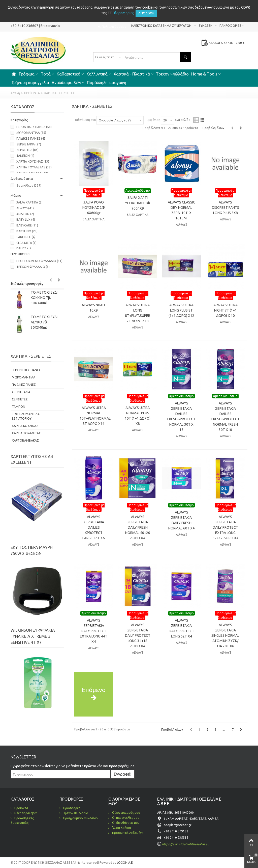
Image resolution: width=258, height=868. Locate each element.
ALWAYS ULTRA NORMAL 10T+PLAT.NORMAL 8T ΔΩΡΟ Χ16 (94, 416)
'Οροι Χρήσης (121, 828)
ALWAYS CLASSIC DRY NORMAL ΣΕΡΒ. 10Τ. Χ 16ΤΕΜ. (182, 210)
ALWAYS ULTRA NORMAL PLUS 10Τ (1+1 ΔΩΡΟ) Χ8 (138, 416)
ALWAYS (25, 208)
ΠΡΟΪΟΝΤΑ (32, 93)
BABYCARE (27, 225)
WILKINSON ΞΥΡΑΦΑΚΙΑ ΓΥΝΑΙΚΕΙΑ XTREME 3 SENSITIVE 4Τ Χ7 (33, 636)
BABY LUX (26, 220)
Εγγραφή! (123, 774)
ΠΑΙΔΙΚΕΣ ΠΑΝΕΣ (31, 138)
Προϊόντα (21, 808)
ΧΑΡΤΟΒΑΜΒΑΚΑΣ (32, 173)
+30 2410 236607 (24, 26)
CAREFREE (26, 237)
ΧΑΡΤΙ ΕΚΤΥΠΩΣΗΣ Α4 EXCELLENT (32, 459)
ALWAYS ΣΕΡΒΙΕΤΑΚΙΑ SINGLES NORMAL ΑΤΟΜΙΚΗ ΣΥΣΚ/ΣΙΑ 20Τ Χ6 (225, 635)
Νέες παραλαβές (25, 813)
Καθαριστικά (69, 74)
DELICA (24, 249)
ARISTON (25, 214)
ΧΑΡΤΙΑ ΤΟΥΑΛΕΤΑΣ (34, 167)
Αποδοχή (146, 13)
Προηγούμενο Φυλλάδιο (80, 818)
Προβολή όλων (213, 128)
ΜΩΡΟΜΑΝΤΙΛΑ (31, 133)
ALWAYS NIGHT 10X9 (94, 308)
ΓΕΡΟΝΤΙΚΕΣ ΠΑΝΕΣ (34, 127)
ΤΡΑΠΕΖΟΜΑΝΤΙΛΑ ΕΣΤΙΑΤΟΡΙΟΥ (26, 416)
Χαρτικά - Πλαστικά (132, 74)
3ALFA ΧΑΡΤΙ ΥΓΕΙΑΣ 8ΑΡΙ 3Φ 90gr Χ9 (138, 203)
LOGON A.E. (125, 863)
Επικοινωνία (50, 26)
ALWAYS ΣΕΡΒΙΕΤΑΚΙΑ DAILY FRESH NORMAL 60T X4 (181, 520)
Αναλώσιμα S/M (66, 83)
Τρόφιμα (26, 74)
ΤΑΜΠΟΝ (25, 156)
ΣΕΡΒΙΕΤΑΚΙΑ (29, 144)
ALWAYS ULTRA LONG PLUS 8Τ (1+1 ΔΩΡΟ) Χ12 (181, 310)
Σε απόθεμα (29, 185)
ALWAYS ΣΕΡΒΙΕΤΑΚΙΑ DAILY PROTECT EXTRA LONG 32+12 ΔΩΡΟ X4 (225, 527)
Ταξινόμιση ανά (85, 120)
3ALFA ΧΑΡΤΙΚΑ (29, 202)
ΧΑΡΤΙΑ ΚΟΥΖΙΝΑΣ (33, 161)
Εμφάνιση (153, 120)
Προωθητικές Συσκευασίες (22, 820)
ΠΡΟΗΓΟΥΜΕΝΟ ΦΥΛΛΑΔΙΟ (39, 261)
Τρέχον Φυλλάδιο (172, 74)
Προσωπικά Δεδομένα (127, 833)
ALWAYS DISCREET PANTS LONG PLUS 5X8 (225, 208)
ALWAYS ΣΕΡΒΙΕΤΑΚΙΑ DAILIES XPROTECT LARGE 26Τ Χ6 (94, 527)
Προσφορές (71, 808)
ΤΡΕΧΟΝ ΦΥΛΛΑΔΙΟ (33, 267)
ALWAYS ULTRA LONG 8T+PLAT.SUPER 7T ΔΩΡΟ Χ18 (138, 313)
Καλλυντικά (97, 74)
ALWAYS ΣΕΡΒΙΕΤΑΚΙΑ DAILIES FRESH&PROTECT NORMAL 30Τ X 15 (181, 416)
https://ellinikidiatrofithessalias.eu (186, 844)
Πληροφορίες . (124, 13)
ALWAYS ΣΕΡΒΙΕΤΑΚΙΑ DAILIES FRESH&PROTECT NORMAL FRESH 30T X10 (225, 416)
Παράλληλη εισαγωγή (107, 83)
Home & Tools (204, 74)
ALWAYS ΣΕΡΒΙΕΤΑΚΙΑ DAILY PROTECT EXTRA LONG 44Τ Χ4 (94, 631)
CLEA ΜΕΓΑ (26, 243)
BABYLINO (27, 231)
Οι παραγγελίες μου (125, 818)
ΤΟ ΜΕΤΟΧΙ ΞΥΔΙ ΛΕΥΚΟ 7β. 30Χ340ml (44, 322)
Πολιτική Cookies (114, 27)
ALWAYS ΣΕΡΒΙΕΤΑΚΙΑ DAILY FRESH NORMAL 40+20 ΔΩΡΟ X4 (138, 527)
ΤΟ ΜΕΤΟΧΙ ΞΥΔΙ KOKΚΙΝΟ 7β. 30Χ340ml (44, 298)
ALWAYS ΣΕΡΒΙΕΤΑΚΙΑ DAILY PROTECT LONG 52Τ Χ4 (182, 628)
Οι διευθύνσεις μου (125, 823)
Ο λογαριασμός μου (126, 813)
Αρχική (15, 93)
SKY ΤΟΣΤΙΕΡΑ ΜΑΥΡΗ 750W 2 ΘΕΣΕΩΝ (32, 550)
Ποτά (46, 74)
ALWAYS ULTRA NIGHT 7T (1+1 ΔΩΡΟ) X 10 (225, 310)
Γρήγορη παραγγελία (30, 83)
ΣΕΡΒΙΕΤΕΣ (27, 150)
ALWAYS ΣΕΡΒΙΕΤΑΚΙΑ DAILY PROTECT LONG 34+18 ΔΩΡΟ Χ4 (138, 635)
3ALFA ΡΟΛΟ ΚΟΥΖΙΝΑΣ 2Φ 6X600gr (94, 208)
